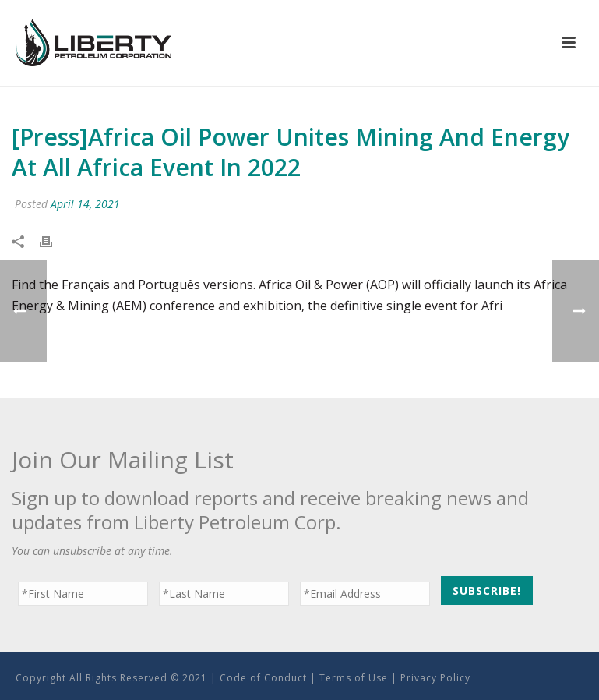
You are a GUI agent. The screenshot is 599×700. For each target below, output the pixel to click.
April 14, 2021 (85, 204)
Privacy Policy (435, 678)
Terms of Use (354, 678)
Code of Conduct (263, 678)
